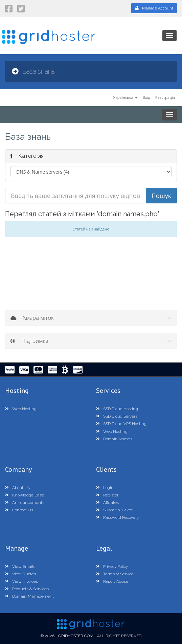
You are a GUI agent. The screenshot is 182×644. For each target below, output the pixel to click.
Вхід (146, 97)
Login (105, 488)
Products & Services (27, 589)
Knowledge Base (25, 495)
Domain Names (114, 439)
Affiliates (107, 503)
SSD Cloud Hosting (117, 409)
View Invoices (21, 581)
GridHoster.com (76, 636)
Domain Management (29, 596)
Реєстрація (165, 97)
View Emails (20, 567)
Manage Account (154, 8)
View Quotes (20, 574)
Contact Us (19, 510)
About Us (17, 488)
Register (107, 495)
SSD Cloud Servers (117, 416)
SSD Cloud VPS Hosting (121, 424)
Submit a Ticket (114, 510)
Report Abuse (112, 581)
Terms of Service (115, 574)
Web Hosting (21, 409)
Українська (125, 97)
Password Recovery (117, 517)
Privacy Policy (112, 567)
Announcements (25, 503)
